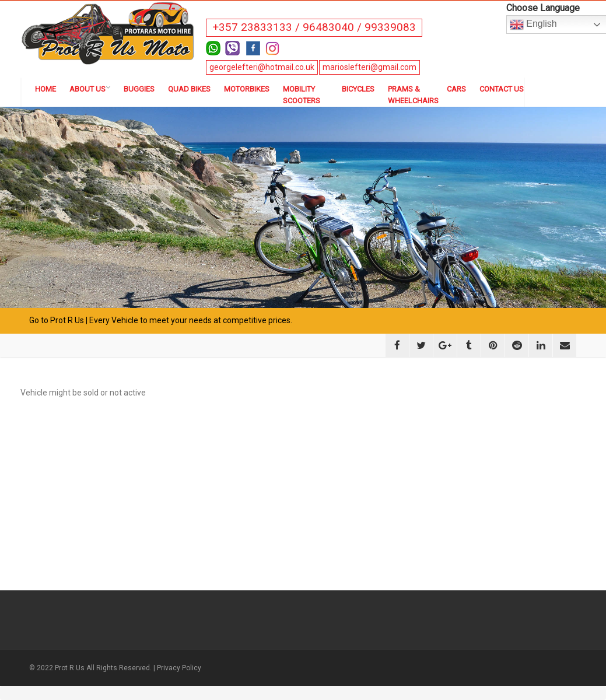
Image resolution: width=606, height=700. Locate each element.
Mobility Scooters (302, 95)
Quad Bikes (189, 89)
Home (45, 89)
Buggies (139, 89)
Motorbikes (247, 89)
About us (90, 89)
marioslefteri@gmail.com (369, 67)
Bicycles (358, 89)
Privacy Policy (179, 668)
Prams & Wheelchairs (411, 95)
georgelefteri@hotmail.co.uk (262, 67)
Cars (456, 89)
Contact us (502, 89)
